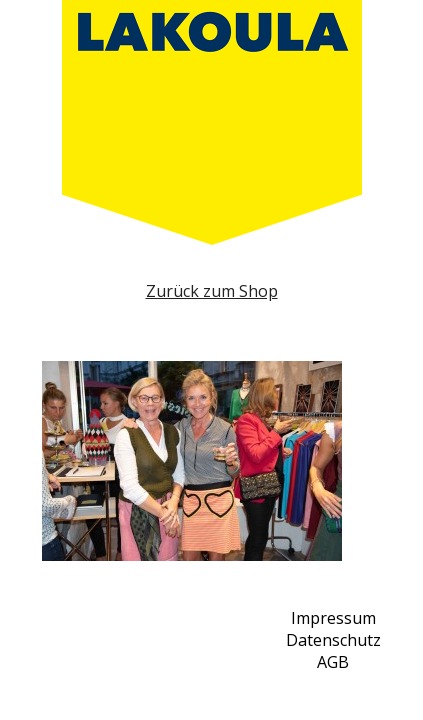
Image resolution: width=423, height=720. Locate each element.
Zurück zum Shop (212, 291)
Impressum (333, 618)
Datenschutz (333, 640)
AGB (333, 662)
